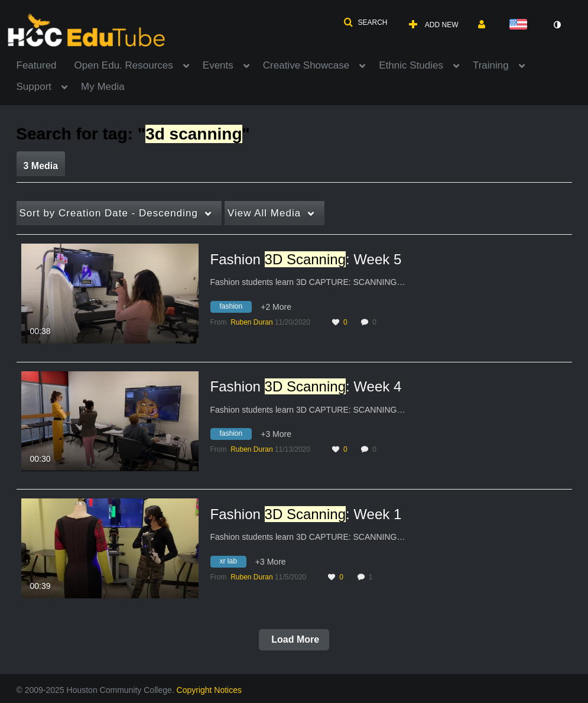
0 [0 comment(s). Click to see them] (376, 322)
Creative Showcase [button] (306, 65)
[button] (365, 22)
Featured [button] (37, 65)
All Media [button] (264, 213)
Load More (294, 639)
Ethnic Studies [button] (411, 65)
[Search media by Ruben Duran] (251, 322)
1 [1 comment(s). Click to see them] (373, 577)
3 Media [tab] (41, 166)
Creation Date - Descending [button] (109, 213)
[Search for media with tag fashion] (236, 308)
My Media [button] (103, 87)
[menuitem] (46, 64)
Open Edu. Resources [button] (124, 65)
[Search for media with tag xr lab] (233, 563)
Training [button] (491, 65)
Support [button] (34, 87)
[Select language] (521, 25)
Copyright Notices (209, 690)
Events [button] (218, 65)
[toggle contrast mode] (557, 25)
